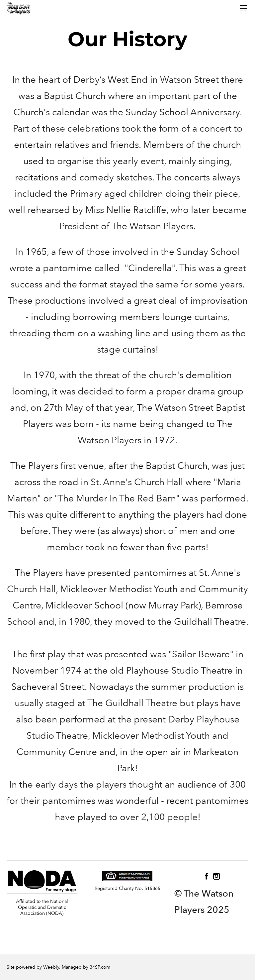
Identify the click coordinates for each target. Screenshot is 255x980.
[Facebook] (207, 876)
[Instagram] (216, 876)
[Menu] (243, 8)
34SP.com (100, 967)
